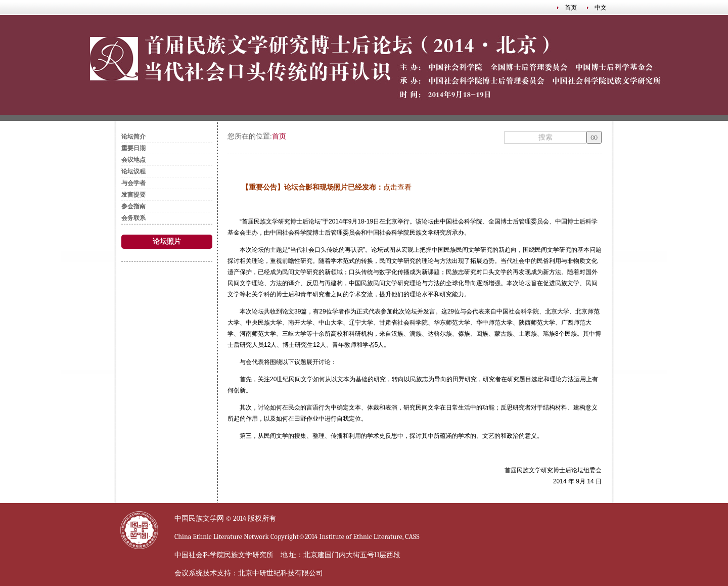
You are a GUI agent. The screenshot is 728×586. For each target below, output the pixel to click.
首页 (571, 8)
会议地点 (133, 160)
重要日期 (133, 148)
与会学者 (133, 183)
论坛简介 (133, 137)
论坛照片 (167, 241)
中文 (601, 8)
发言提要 (133, 195)
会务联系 (133, 218)
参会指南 (133, 206)
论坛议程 (133, 171)
